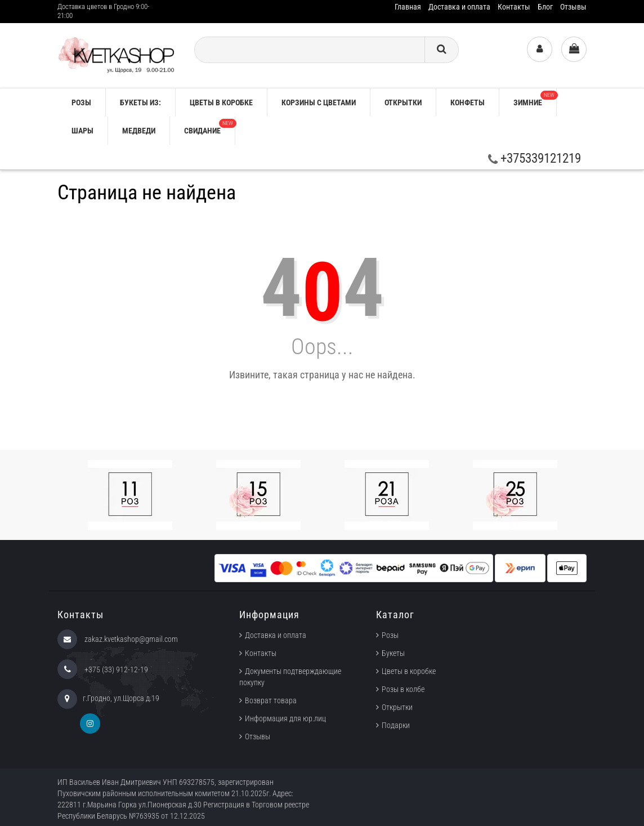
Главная (408, 7)
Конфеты (468, 102)
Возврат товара (271, 700)
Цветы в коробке (221, 102)
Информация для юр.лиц (285, 718)
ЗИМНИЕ (535, 99)
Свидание (209, 127)
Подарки (396, 725)
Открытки (403, 102)
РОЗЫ (81, 102)
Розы (390, 635)
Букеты (393, 653)
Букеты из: (140, 102)
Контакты (514, 7)
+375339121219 (535, 158)
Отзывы (573, 7)
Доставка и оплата (459, 7)
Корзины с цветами (319, 102)
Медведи (139, 131)
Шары (82, 131)
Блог (545, 7)
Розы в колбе (403, 689)
